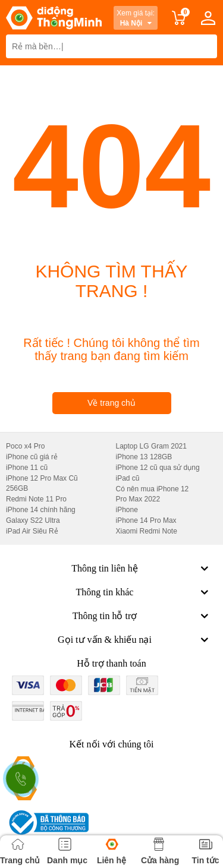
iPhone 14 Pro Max (146, 520)
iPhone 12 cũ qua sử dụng (158, 468)
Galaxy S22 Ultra (33, 520)
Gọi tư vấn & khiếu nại (134, 640)
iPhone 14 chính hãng (41, 510)
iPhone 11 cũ (27, 468)
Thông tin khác (144, 592)
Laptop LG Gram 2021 (151, 446)
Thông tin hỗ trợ (142, 616)
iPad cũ (128, 478)
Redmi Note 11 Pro (36, 499)
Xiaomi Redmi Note (147, 531)
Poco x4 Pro (25, 446)
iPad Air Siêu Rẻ (32, 531)
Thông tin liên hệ (141, 569)
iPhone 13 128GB (144, 457)
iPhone (127, 510)
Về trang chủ (111, 403)
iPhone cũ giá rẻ (32, 457)
